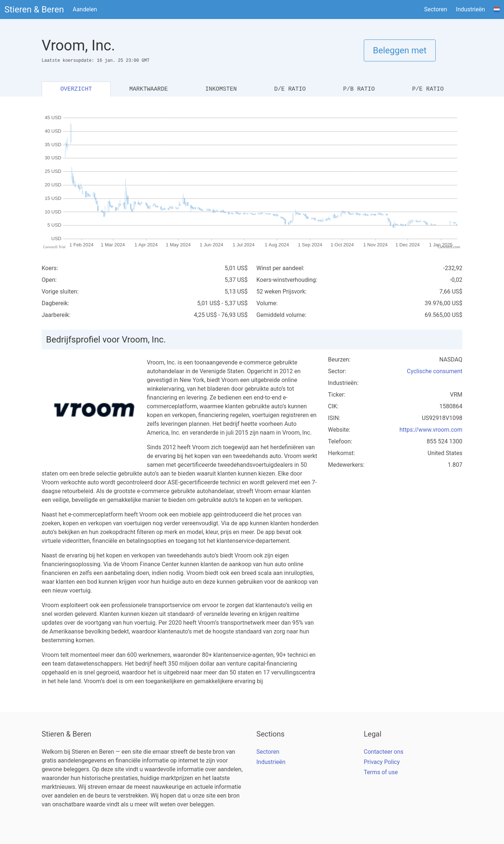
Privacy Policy (382, 762)
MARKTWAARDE (149, 89)
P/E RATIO (428, 89)
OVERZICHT (76, 89)
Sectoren (436, 9)
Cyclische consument (435, 371)
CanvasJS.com (449, 247)
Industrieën (470, 9)
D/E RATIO (290, 89)
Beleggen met (400, 50)
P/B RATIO (359, 89)
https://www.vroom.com (431, 430)
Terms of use (381, 772)
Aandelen (85, 9)
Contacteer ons (384, 752)
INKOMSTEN (221, 89)
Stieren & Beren (34, 10)
